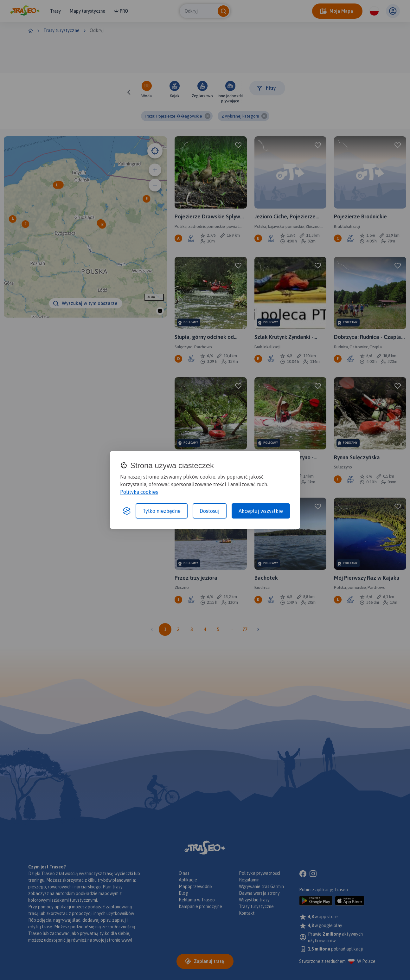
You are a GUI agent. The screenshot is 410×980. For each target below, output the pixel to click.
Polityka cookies (139, 492)
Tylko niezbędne (162, 511)
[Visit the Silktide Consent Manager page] (127, 511)
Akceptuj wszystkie (261, 511)
